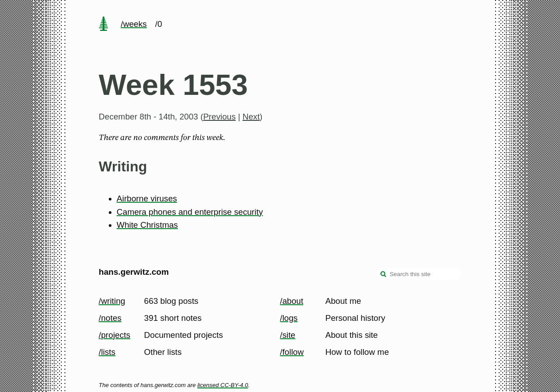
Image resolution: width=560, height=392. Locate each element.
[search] (384, 275)
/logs (289, 318)
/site (288, 335)
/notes (110, 318)
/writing (112, 301)
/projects (115, 335)
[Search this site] (419, 274)
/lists (107, 352)
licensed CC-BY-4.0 (223, 385)
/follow (292, 352)
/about (292, 301)
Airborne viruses (147, 198)
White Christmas (147, 225)
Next (251, 117)
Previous (220, 117)
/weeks (134, 24)
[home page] (103, 25)
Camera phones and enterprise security (190, 212)
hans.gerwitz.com (134, 272)
